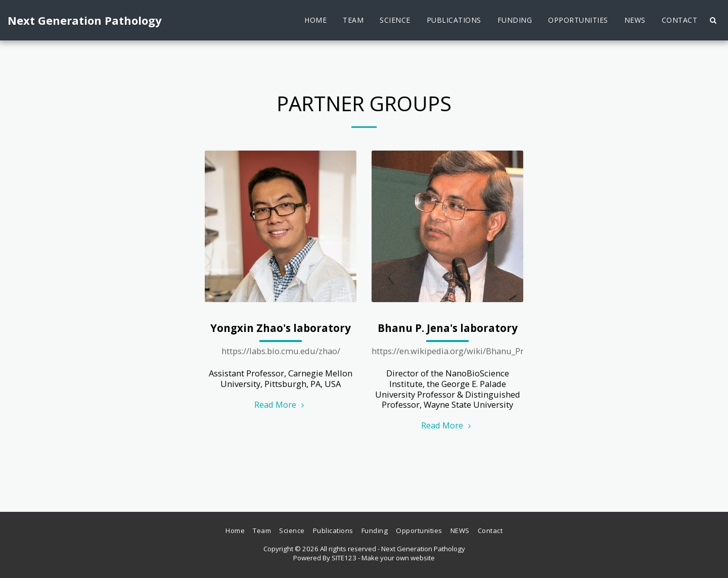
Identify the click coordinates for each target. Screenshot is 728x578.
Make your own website (398, 558)
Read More (281, 404)
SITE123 (344, 558)
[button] (713, 20)
